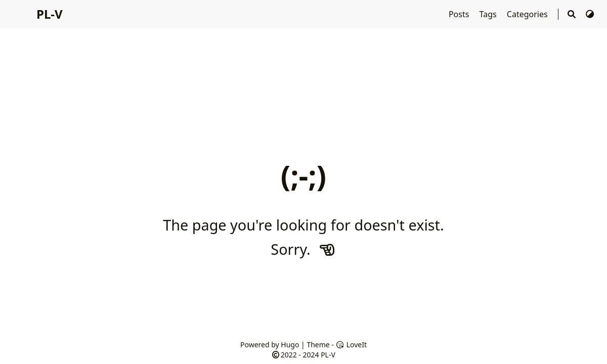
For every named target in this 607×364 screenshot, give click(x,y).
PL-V (50, 14)
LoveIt (351, 345)
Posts (460, 14)
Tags (489, 14)
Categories (528, 14)
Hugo (290, 345)
